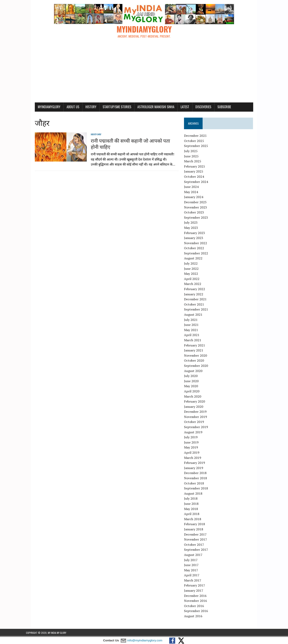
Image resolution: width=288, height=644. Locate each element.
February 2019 (198, 463)
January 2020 (197, 407)
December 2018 (198, 473)
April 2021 (195, 335)
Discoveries (194, 107)
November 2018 (199, 479)
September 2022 (199, 254)
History (82, 107)
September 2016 (199, 611)
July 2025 (194, 152)
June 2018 (194, 504)
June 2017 (194, 566)
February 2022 (198, 290)
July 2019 (194, 438)
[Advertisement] (144, 73)
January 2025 (197, 172)
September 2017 (199, 550)
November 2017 (199, 540)
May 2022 (194, 274)
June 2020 (194, 382)
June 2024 (194, 187)
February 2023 (198, 233)
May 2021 (194, 330)
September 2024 (199, 182)
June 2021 (194, 325)
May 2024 (194, 193)
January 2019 (197, 468)
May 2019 (194, 448)
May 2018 (194, 509)
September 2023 (199, 218)
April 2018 (195, 514)
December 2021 (198, 300)
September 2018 (199, 489)
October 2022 (197, 249)
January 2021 (197, 351)
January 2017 (197, 591)
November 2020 (199, 356)
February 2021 (198, 346)
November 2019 (199, 417)
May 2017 (194, 571)
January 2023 (197, 238)
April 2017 (195, 576)
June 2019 (194, 443)
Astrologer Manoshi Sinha (147, 107)
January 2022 (197, 295)
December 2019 (198, 412)
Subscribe (215, 107)
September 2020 (199, 366)
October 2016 (197, 606)
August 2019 (196, 433)
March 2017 (196, 581)
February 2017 (198, 586)
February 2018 (198, 525)
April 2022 (195, 279)
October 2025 (197, 141)
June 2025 (194, 157)
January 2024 (197, 197)
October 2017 (197, 545)
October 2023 (197, 213)
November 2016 (199, 601)
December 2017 (198, 535)
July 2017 (194, 560)
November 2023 (199, 208)
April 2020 (195, 392)
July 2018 (194, 499)
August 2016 (196, 617)
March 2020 (196, 397)
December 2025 (198, 136)
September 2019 (199, 428)
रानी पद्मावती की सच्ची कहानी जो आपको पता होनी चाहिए (126, 144)
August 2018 (196, 494)
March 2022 (196, 284)
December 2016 (198, 596)
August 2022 (196, 259)
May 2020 (194, 387)
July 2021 (194, 320)
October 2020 (197, 361)
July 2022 (194, 264)
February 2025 (198, 167)
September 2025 (199, 146)
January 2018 (197, 530)
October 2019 (197, 422)
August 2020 (196, 371)
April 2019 (195, 453)
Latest (176, 107)
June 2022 (194, 269)
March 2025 (196, 162)
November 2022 (199, 244)
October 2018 (197, 484)
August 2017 (196, 555)
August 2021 (196, 315)
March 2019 (196, 458)
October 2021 (197, 305)
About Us (64, 107)
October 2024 (197, 177)
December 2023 (198, 203)
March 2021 (196, 341)
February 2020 (198, 402)
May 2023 (194, 228)
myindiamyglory (40, 107)
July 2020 (194, 376)
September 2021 (199, 310)
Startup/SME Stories (108, 107)
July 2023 (194, 223)
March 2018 (196, 520)
